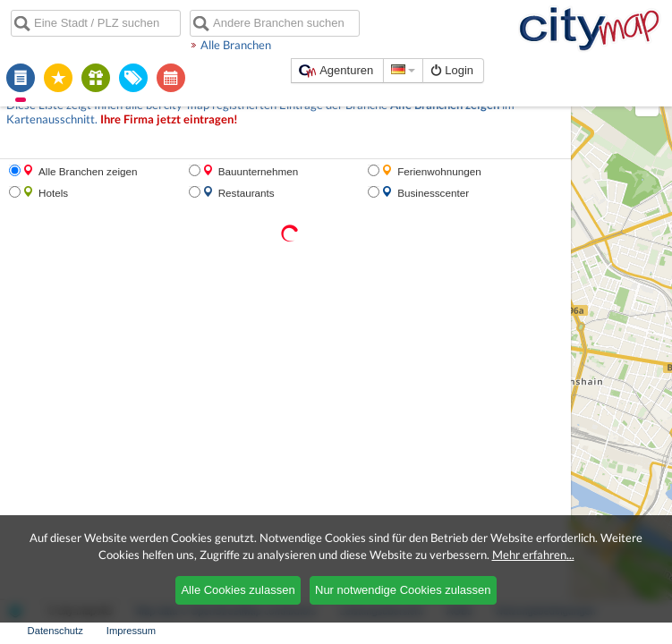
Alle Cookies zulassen (238, 590)
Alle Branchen (236, 45)
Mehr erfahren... (533, 555)
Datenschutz (55, 631)
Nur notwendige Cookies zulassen (403, 590)
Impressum (131, 631)
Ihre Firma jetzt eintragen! (169, 119)
